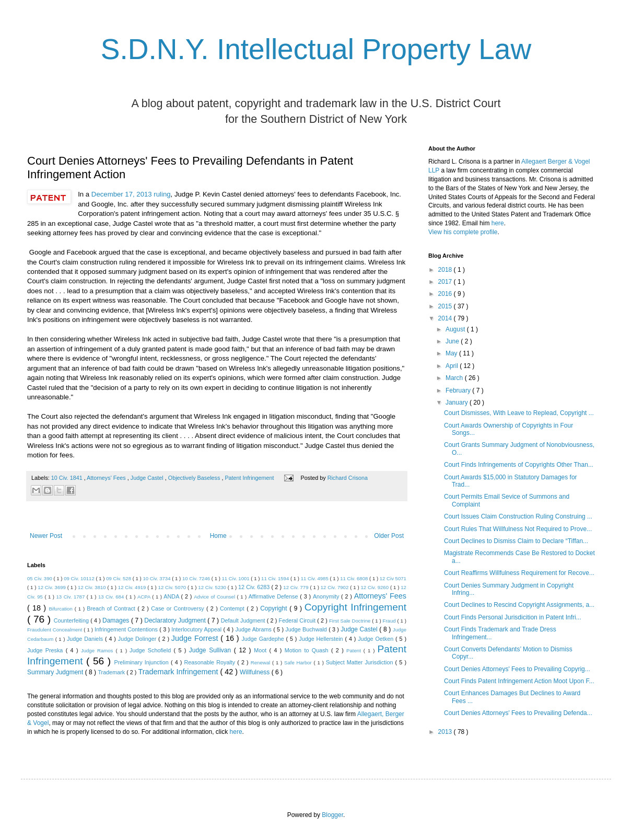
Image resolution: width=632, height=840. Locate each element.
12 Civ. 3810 (92, 587)
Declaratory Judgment (176, 620)
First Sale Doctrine (350, 621)
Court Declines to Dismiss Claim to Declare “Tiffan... (516, 541)
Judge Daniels (86, 639)
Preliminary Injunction (143, 662)
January (458, 402)
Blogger (332, 815)
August (456, 329)
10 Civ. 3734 (157, 578)
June (453, 341)
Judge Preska (46, 650)
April (453, 366)
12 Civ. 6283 (255, 587)
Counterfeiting (72, 620)
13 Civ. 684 (112, 597)
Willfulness (256, 672)
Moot (261, 650)
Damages (117, 620)
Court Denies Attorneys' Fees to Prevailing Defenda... (518, 713)
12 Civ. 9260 (375, 587)
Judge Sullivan (212, 650)
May (452, 353)
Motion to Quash (308, 650)
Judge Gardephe (264, 639)
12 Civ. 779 (296, 587)
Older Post (389, 536)
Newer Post (46, 536)
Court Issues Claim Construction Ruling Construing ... (518, 516)
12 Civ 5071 (393, 578)
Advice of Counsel (215, 597)
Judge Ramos (98, 651)
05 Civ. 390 (40, 578)
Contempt (233, 608)
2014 (446, 318)
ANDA (172, 596)
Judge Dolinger (138, 639)
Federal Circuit (298, 620)
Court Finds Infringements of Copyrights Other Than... (519, 465)
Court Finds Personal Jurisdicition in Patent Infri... (513, 617)
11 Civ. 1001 (237, 578)
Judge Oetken (377, 639)
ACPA (145, 597)
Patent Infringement (250, 478)
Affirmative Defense (274, 596)
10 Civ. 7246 (197, 578)
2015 (446, 306)
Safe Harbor (299, 663)
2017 (446, 282)
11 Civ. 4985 (315, 578)
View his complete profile (463, 232)
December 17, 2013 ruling (131, 194)
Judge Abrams (255, 629)
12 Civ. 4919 (133, 587)
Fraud (390, 621)
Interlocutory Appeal (197, 629)
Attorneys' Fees (107, 478)
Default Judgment (244, 620)
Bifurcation (61, 609)
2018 (446, 270)
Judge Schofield (152, 650)
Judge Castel (148, 478)
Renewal (261, 663)
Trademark (112, 672)
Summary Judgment (56, 672)
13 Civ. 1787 (72, 597)
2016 (446, 294)
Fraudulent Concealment (55, 630)
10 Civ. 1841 (68, 478)
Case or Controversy (179, 608)
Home (218, 536)
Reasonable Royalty (210, 662)
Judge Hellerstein (322, 639)
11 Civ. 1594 (276, 578)
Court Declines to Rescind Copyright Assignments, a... (519, 605)
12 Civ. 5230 (213, 587)
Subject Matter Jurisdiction (361, 662)
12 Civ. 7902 (335, 587)
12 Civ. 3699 (52, 587)
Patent (355, 651)
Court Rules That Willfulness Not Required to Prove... (518, 529)
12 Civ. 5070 (173, 587)
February (459, 390)
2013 (446, 732)
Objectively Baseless (195, 478)
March (455, 378)
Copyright (275, 608)
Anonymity (327, 596)
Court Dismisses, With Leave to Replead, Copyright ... (519, 413)
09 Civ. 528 (119, 578)
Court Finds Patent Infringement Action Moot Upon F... (519, 681)
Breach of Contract (112, 608)
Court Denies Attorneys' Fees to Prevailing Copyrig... (517, 669)
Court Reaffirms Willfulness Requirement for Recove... (519, 573)
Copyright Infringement (355, 607)
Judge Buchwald (307, 629)
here (236, 732)
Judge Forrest (196, 638)
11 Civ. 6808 (355, 578)
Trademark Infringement (179, 672)
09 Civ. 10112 (80, 578)
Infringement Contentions (127, 629)
